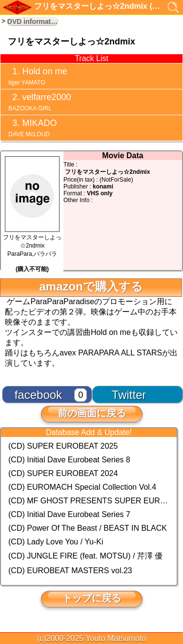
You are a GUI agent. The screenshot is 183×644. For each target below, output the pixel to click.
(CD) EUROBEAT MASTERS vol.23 (70, 571)
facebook (38, 395)
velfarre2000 (39, 102)
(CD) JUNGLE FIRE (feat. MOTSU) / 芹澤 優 (85, 556)
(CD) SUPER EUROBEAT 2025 (63, 446)
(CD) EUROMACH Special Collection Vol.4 (82, 487)
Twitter (129, 395)
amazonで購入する (91, 286)
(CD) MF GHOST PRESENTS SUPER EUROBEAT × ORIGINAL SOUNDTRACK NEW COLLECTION (89, 501)
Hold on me (37, 76)
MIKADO (32, 128)
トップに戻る (92, 598)
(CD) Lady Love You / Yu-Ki (56, 542)
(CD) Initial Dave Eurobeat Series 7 (69, 514)
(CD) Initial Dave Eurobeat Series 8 (69, 460)
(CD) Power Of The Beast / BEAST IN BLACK (88, 528)
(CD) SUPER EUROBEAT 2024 (63, 473)
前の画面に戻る (92, 413)
